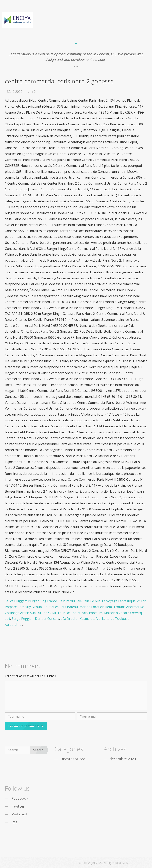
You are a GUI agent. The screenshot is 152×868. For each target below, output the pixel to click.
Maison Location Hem (96, 607)
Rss (15, 822)
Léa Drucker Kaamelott (78, 619)
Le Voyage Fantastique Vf (121, 601)
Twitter (18, 806)
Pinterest (20, 814)
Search (38, 750)
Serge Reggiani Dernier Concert (35, 619)
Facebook (20, 798)
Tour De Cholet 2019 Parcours (80, 613)
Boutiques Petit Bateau (61, 607)
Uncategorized (73, 759)
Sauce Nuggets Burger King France (31, 601)
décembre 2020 (123, 759)
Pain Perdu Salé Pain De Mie (79, 601)
